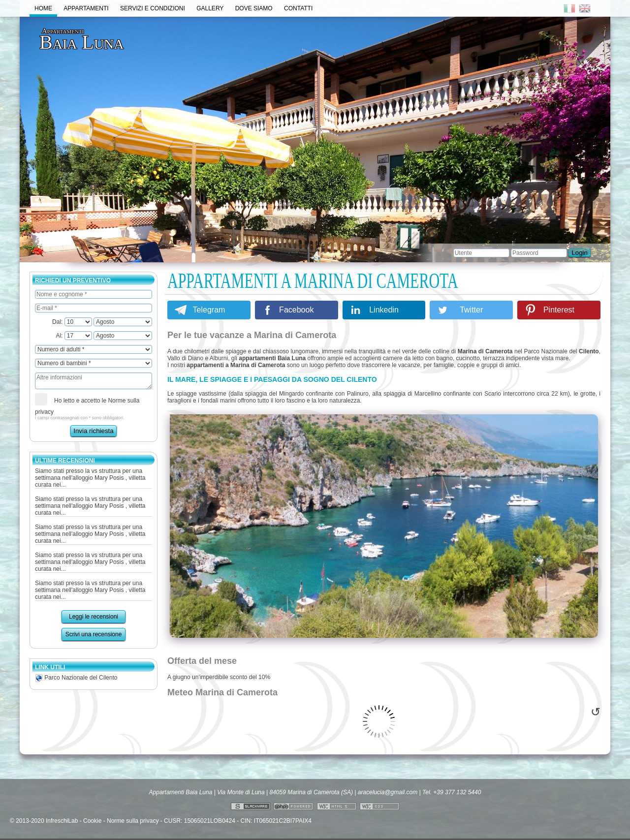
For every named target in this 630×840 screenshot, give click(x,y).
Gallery (210, 8)
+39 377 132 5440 (457, 792)
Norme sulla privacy (133, 821)
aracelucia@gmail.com (388, 792)
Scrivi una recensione (94, 634)
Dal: (72, 322)
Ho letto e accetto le (87, 404)
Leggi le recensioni (94, 617)
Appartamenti (86, 8)
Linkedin (384, 310)
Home (43, 8)
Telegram (209, 310)
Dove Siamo (254, 8)
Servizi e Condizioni (153, 8)
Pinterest (559, 310)
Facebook (296, 310)
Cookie (92, 821)
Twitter (471, 310)
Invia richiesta (94, 431)
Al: (74, 336)
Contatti (298, 8)
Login (580, 253)
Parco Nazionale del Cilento (76, 678)
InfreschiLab (62, 821)
